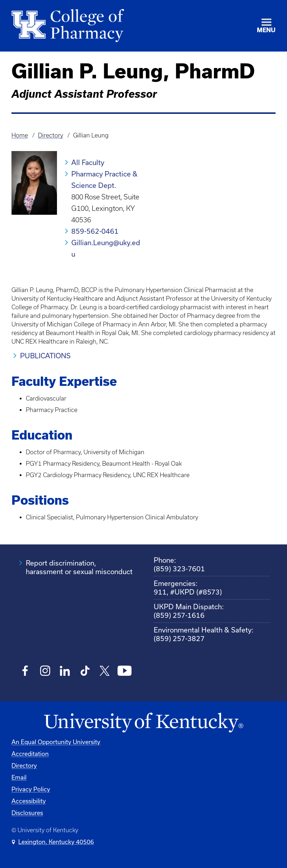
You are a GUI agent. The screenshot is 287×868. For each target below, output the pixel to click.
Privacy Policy (31, 789)
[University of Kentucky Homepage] (143, 723)
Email (19, 777)
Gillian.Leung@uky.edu (106, 248)
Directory (51, 135)
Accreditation (30, 754)
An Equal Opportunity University (56, 742)
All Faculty (88, 162)
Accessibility (29, 801)
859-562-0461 (95, 231)
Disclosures (27, 813)
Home (20, 135)
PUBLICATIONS (45, 356)
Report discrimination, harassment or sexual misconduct (79, 567)
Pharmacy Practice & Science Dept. (104, 180)
